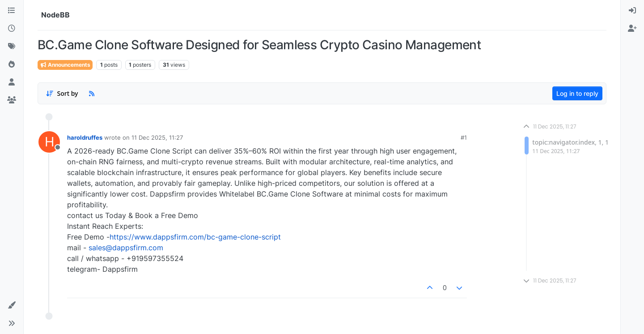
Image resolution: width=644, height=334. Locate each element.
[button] (12, 305)
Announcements (65, 65)
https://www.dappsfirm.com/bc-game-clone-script (195, 237)
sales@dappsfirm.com (126, 248)
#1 (464, 137)
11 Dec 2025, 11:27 (157, 137)
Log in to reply (577, 93)
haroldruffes (85, 137)
